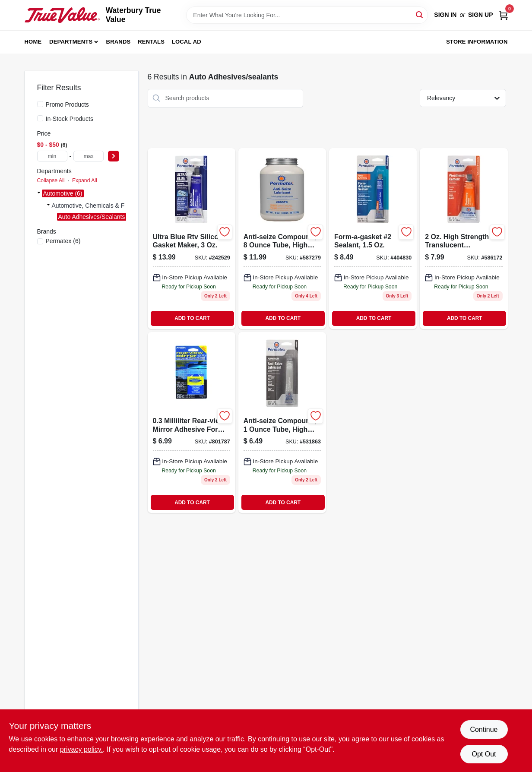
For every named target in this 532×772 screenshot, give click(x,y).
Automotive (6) (63, 193)
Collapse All (51, 180)
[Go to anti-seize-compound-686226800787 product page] (282, 239)
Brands (119, 42)
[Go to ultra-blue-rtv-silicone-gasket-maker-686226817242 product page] (192, 239)
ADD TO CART (192, 318)
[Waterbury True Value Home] (62, 15)
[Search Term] (307, 15)
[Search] (420, 14)
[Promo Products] (40, 104)
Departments (71, 42)
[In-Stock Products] (40, 118)
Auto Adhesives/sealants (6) (96, 217)
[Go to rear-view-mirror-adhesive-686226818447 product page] (192, 422)
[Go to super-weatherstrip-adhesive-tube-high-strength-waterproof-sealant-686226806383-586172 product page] (464, 239)
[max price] (89, 156)
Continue (484, 729)
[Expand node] (39, 193)
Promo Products (67, 104)
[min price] (52, 156)
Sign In (445, 15)
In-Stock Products (70, 119)
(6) (63, 241)
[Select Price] (114, 156)
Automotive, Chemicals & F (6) (93, 206)
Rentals (151, 42)
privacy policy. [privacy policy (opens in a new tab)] (81, 749)
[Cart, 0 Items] (503, 15)
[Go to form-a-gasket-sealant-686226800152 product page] (373, 239)
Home (33, 42)
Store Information (477, 42)
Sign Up (481, 15)
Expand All (85, 180)
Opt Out (484, 754)
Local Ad (187, 42)
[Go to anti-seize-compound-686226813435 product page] (282, 422)
